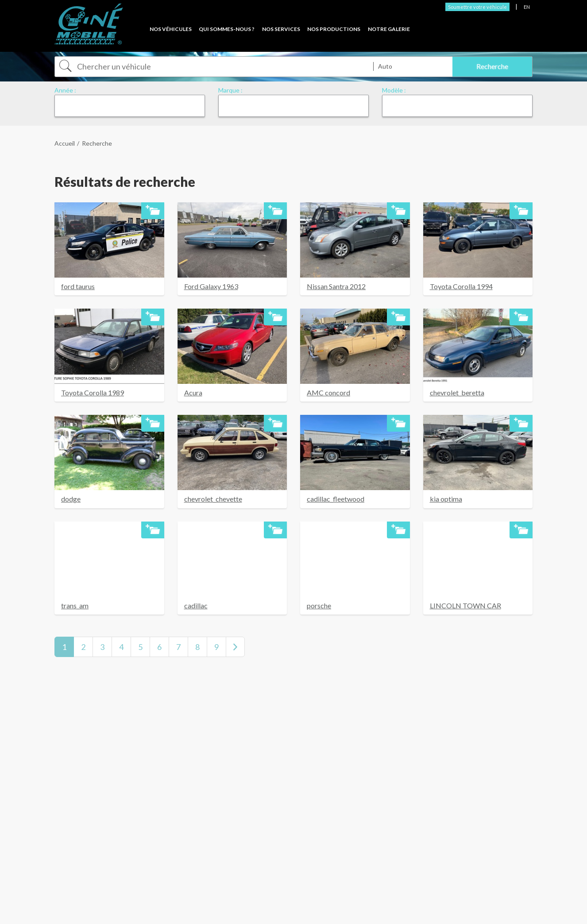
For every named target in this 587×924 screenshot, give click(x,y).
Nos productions (334, 29)
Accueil (65, 143)
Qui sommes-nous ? (227, 29)
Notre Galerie (389, 29)
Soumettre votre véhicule (477, 7)
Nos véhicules (171, 29)
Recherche (97, 143)
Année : (65, 90)
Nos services (281, 29)
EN (527, 7)
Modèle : (394, 90)
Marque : (230, 90)
